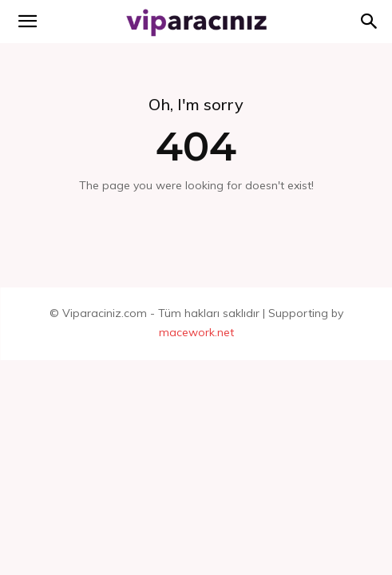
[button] (370, 22)
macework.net (196, 332)
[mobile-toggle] (27, 22)
